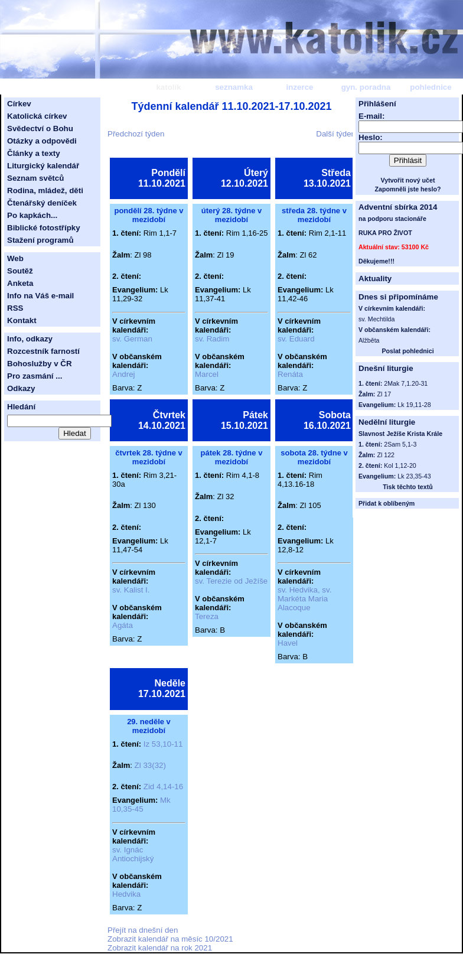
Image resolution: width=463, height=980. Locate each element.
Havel (288, 643)
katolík (168, 87)
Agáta (123, 625)
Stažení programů (40, 240)
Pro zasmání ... (35, 376)
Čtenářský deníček (42, 203)
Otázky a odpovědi (42, 141)
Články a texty (34, 153)
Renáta (290, 374)
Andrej (124, 374)
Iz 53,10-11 (163, 744)
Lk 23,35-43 (414, 476)
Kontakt (22, 320)
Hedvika (126, 894)
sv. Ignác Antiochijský (133, 854)
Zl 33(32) (150, 765)
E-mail (370, 116)
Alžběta (369, 340)
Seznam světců (35, 178)
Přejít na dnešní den (143, 930)
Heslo (369, 137)
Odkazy (21, 388)
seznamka (234, 87)
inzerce (300, 87)
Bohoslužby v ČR (40, 364)
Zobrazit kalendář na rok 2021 (160, 948)
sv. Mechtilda (376, 319)
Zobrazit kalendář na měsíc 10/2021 (170, 939)
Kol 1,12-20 (400, 465)
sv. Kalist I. (131, 590)
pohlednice (431, 87)
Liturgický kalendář (43, 166)
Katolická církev (37, 116)
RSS (15, 308)
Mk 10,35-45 (141, 805)
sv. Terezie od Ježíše (231, 581)
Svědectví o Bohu (40, 128)
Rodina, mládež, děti (45, 191)
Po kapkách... (32, 215)
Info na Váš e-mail (40, 296)
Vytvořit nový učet (408, 180)
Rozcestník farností (43, 351)
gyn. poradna (366, 87)
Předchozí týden (136, 134)
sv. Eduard (296, 339)
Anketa (20, 283)
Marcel (207, 374)
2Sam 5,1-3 (400, 444)
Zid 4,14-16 (163, 787)
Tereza (207, 616)
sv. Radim (212, 339)
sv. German (132, 339)
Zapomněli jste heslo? (408, 189)
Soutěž (20, 271)
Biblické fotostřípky (44, 228)
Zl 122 (386, 455)
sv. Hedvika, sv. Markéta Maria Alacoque (304, 599)
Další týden (336, 134)
